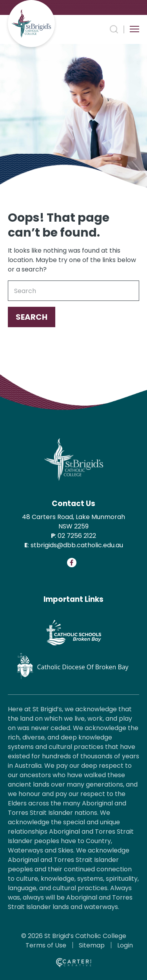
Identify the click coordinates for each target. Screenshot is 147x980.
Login (125, 945)
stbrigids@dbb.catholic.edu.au (77, 545)
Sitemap (92, 945)
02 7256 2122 (77, 536)
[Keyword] (73, 291)
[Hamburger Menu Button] (134, 29)
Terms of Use (46, 945)
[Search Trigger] (114, 29)
